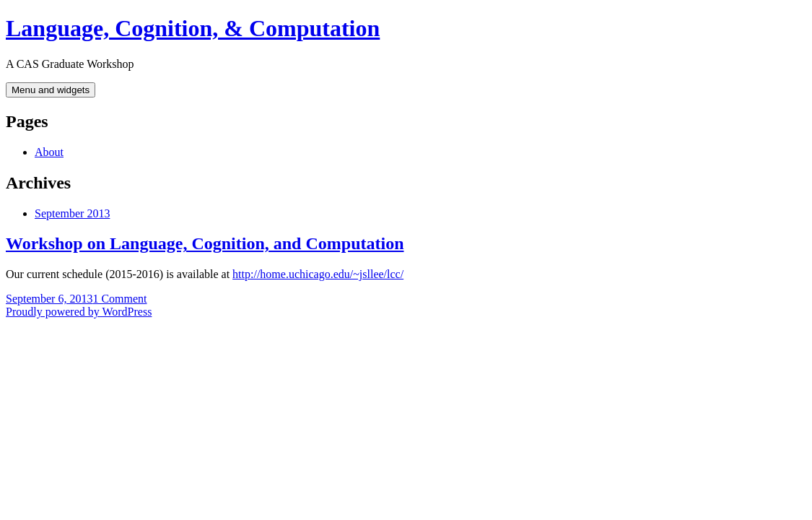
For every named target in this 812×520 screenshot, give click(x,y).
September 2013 (72, 213)
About (49, 152)
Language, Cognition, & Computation (193, 28)
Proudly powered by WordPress (79, 312)
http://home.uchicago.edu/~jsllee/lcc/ (318, 274)
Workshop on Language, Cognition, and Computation (205, 243)
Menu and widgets (51, 90)
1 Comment (119, 299)
